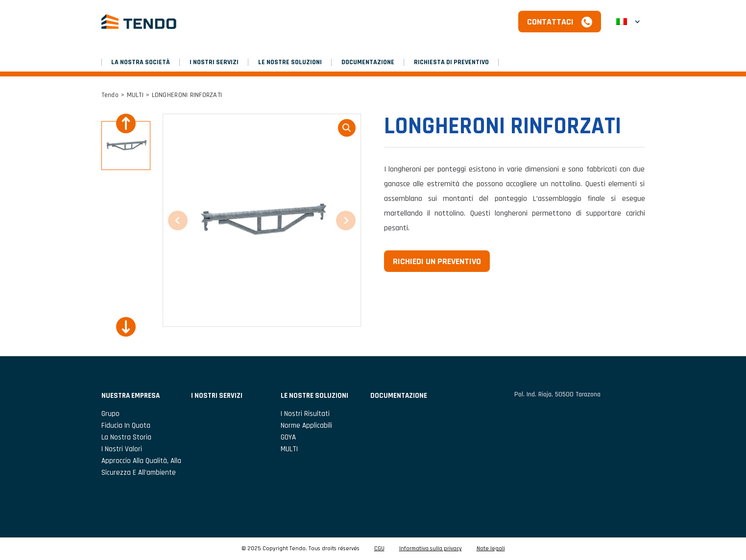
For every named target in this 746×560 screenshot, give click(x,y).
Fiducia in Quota (126, 426)
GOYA (288, 437)
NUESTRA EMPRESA (131, 396)
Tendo (110, 95)
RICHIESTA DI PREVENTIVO (451, 62)
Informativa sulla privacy (431, 549)
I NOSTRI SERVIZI (214, 62)
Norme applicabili (306, 426)
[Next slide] (126, 327)
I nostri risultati (305, 414)
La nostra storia (126, 437)
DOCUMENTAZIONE (368, 62)
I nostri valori (122, 449)
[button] (126, 146)
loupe (347, 128)
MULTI (135, 95)
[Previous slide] (126, 123)
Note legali (491, 549)
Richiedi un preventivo (437, 261)
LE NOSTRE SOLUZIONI (290, 62)
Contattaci (550, 22)
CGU (379, 549)
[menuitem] (628, 22)
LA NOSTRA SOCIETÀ (141, 62)
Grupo (110, 414)
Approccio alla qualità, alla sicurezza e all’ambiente (141, 467)
